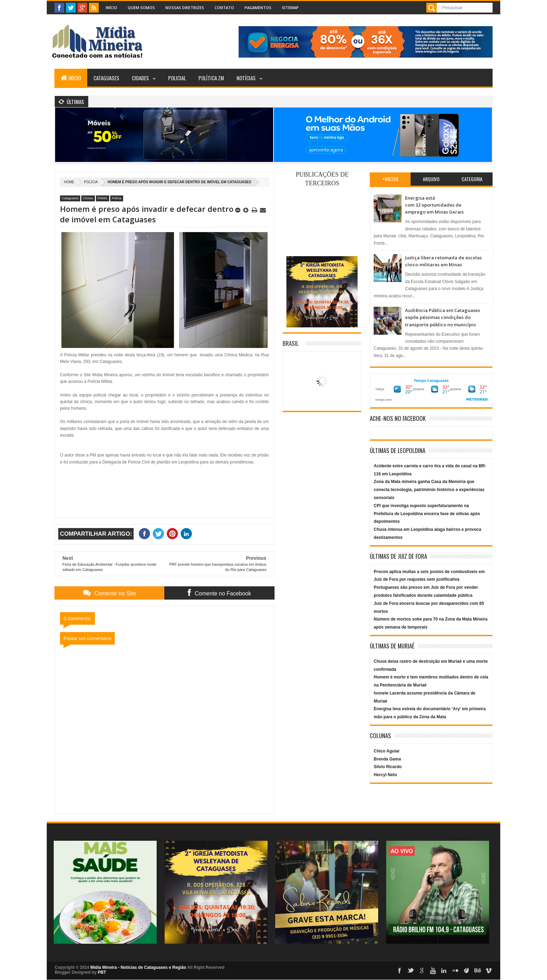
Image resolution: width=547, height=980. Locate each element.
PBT (102, 972)
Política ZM (211, 78)
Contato (224, 8)
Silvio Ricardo (388, 767)
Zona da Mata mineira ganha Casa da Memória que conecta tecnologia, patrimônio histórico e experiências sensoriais (429, 490)
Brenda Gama (387, 759)
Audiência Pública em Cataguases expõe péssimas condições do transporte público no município (443, 317)
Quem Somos (141, 8)
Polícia (91, 182)
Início (111, 8)
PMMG (103, 198)
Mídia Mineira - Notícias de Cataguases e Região (138, 967)
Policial (177, 78)
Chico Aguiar (387, 751)
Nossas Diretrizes (185, 8)
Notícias (246, 78)
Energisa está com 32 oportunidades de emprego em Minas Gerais (434, 205)
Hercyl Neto (385, 775)
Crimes (88, 198)
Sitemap (290, 8)
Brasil (291, 343)
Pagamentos (258, 8)
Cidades (140, 78)
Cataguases (106, 78)
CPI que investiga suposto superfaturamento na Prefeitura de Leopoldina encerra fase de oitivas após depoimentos (427, 514)
